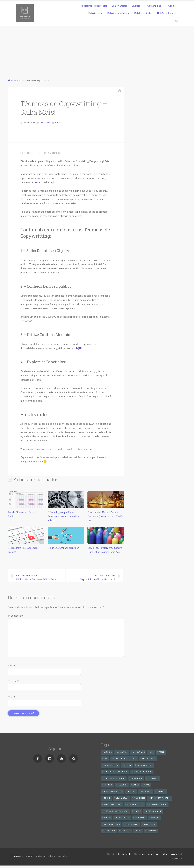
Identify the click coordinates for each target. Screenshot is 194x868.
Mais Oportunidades (117, 13)
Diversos (136, 6)
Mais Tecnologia (165, 13)
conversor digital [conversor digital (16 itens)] (143, 773)
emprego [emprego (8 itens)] (108, 787)
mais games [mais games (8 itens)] (139, 800)
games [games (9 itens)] (136, 787)
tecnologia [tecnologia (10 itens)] (109, 832)
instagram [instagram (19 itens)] (146, 793)
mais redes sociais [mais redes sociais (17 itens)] (113, 806)
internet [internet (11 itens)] (161, 793)
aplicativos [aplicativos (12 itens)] (139, 754)
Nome (14, 667)
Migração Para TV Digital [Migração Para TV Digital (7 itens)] (116, 813)
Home (14, 80)
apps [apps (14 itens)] (106, 760)
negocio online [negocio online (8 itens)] (154, 813)
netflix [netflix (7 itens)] (107, 819)
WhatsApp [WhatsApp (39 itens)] (152, 832)
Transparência (176, 860)
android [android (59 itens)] (108, 754)
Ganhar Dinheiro (156, 6)
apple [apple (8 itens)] (162, 754)
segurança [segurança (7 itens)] (140, 819)
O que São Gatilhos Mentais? (63, 550)
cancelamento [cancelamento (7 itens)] (111, 767)
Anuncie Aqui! (176, 856)
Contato (141, 856)
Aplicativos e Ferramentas (94, 6)
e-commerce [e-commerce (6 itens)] (136, 780)
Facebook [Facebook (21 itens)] (122, 787)
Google (172, 6)
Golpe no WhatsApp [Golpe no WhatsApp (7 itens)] (113, 793)
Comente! (45, 123)
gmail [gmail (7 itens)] (147, 787)
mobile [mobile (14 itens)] (137, 813)
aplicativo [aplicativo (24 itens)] (123, 754)
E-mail (15, 683)
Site (13, 698)
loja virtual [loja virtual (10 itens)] (122, 800)
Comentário (18, 617)
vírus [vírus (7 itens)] (139, 832)
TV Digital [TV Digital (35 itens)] (126, 832)
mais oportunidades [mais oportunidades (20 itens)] (160, 800)
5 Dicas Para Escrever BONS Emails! (39, 579)
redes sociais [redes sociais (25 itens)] (123, 819)
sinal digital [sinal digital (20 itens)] (132, 826)
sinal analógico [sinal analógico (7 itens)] (112, 826)
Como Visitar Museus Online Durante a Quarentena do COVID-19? (105, 518)
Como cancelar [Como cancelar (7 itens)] (145, 767)
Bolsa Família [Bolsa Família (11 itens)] (149, 760)
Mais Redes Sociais (143, 13)
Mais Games (94, 13)
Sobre (165, 856)
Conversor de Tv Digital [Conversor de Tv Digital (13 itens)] (116, 773)
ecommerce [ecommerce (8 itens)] (153, 780)
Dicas (58, 123)
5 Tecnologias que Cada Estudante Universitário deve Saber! (64, 518)
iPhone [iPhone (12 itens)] (107, 800)
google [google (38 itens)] (132, 793)
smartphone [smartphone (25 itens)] (150, 826)
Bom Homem (18, 858)
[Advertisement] (97, 48)
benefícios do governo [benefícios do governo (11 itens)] (125, 760)
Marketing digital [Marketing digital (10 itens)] (158, 806)
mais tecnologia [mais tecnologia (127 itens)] (135, 806)
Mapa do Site (153, 856)
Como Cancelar (119, 6)
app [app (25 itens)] (152, 754)
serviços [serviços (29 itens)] (155, 819)
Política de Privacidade (121, 856)
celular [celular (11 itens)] (128, 767)
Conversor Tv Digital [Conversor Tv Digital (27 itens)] (114, 780)
